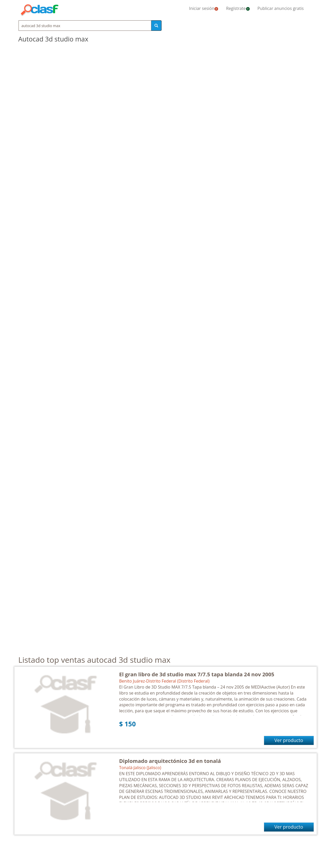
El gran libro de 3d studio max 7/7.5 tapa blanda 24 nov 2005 (197, 674)
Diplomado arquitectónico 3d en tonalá (170, 761)
